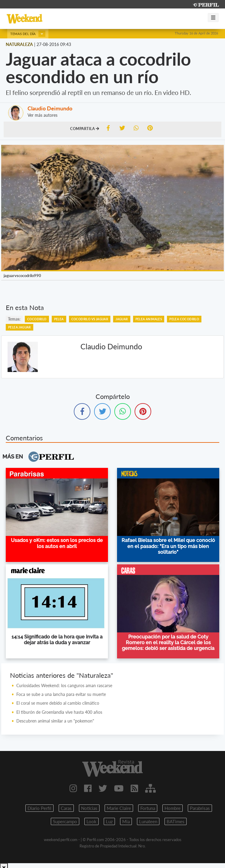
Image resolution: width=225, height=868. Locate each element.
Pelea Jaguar (20, 327)
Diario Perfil (39, 808)
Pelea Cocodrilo (184, 319)
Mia (126, 821)
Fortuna (148, 808)
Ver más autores (42, 115)
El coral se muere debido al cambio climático (58, 703)
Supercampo (65, 821)
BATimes (176, 821)
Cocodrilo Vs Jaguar (90, 319)
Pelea (59, 319)
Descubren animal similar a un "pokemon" (55, 721)
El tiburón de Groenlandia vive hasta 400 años (59, 712)
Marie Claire (119, 808)
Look (91, 821)
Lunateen (148, 821)
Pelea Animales (149, 319)
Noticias (89, 808)
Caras (66, 808)
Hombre (173, 808)
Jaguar (122, 319)
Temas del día (28, 34)
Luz (109, 821)
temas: (14, 319)
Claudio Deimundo (50, 108)
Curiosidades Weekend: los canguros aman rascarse (64, 685)
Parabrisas (200, 808)
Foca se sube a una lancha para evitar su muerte (61, 694)
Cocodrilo (37, 319)
